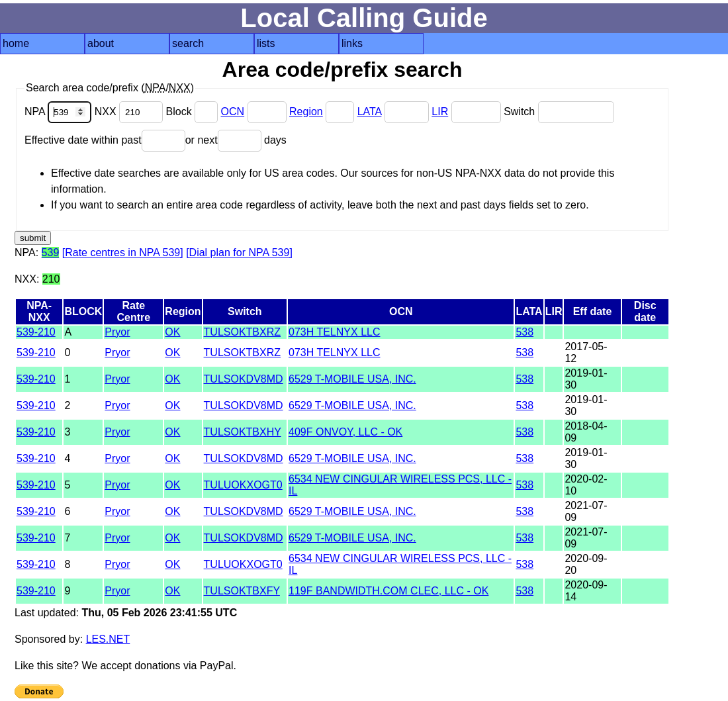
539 (51, 253)
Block (194, 112)
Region (306, 112)
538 (524, 332)
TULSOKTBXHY (243, 432)
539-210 (36, 332)
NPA (60, 112)
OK (172, 332)
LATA (370, 112)
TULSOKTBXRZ (242, 332)
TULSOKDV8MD (244, 379)
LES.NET (108, 639)
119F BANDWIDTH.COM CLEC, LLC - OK (388, 591)
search (188, 43)
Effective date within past (105, 140)
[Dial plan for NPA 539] (239, 253)
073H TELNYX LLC (334, 332)
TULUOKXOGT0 (243, 485)
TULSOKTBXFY (242, 591)
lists (266, 43)
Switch (559, 112)
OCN (233, 112)
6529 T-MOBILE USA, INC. (352, 379)
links (352, 43)
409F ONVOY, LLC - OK (345, 432)
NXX (130, 112)
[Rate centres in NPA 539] (123, 253)
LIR (440, 112)
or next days (236, 140)
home (16, 43)
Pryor (117, 332)
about (101, 43)
